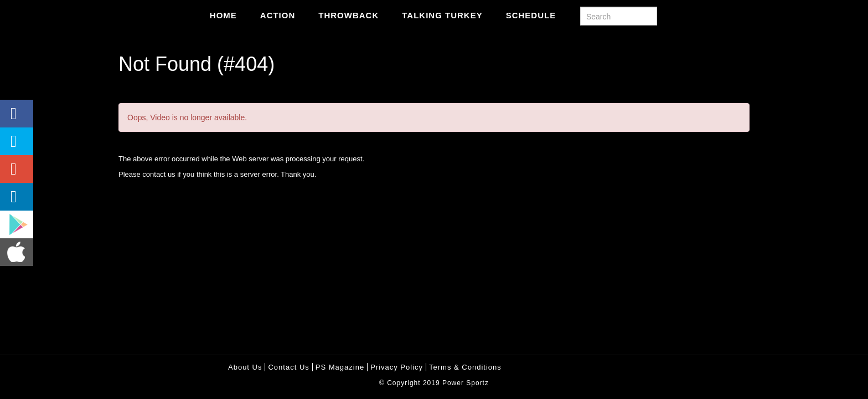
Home (223, 15)
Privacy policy (397, 367)
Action (278, 15)
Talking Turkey (442, 15)
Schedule (531, 15)
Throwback (348, 15)
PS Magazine (340, 367)
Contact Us (288, 367)
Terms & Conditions (465, 367)
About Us (245, 367)
